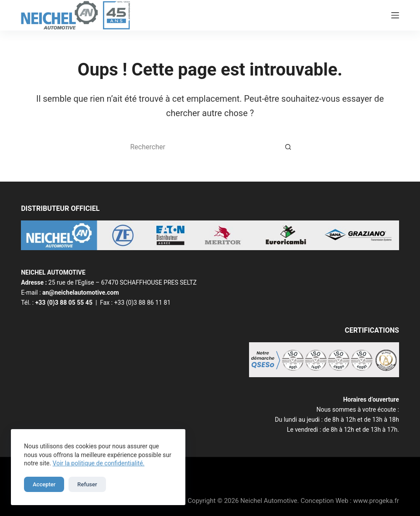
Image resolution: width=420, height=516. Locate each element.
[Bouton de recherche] (289, 147)
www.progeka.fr (376, 501)
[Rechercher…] (201, 147)
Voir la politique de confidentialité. (99, 463)
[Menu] (395, 15)
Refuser (87, 484)
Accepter (44, 484)
